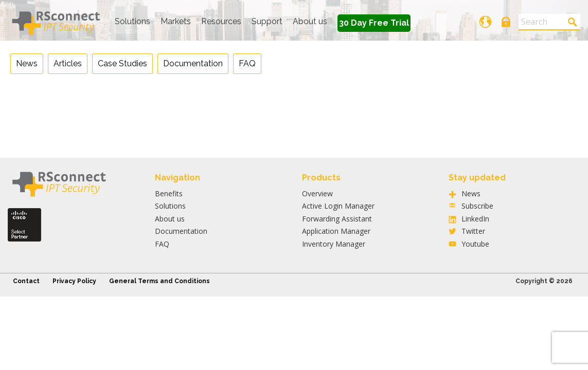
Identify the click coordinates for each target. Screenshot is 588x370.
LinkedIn (475, 219)
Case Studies (122, 63)
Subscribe (477, 206)
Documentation (193, 63)
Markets (176, 21)
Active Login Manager (338, 206)
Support (267, 21)
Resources (221, 21)
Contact (26, 281)
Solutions (132, 21)
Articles (68, 63)
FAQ (247, 63)
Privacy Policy (74, 281)
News (27, 63)
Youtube (475, 244)
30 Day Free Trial (374, 23)
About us (310, 21)
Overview (317, 193)
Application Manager (336, 231)
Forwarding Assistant (337, 219)
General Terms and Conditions (159, 281)
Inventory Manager (334, 244)
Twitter (473, 231)
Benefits (169, 193)
